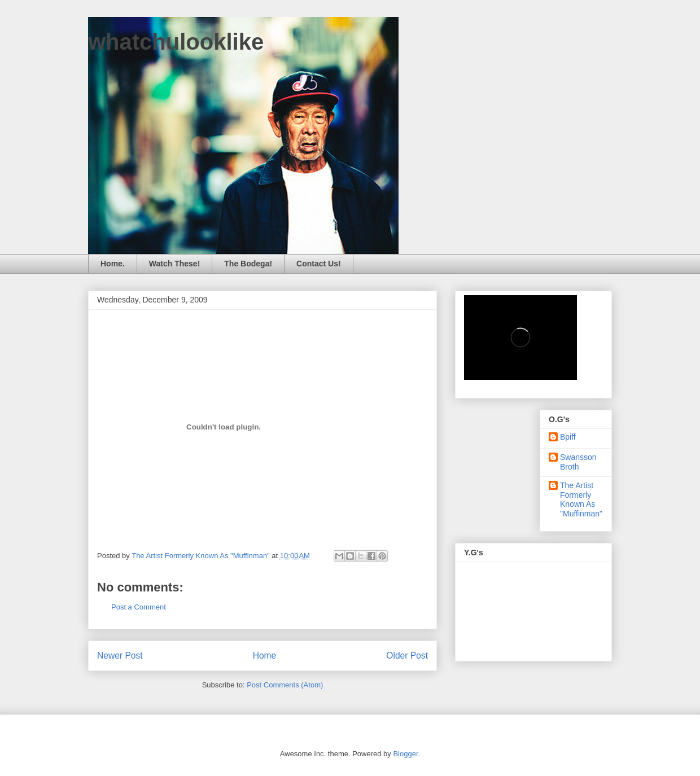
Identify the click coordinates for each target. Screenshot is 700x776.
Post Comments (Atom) (285, 685)
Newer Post (120, 656)
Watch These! (175, 264)
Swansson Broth (578, 462)
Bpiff (568, 437)
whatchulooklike (176, 42)
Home (265, 656)
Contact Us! (319, 264)
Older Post (407, 656)
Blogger (405, 754)
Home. (113, 264)
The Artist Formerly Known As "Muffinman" (581, 499)
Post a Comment (139, 607)
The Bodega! (248, 264)
